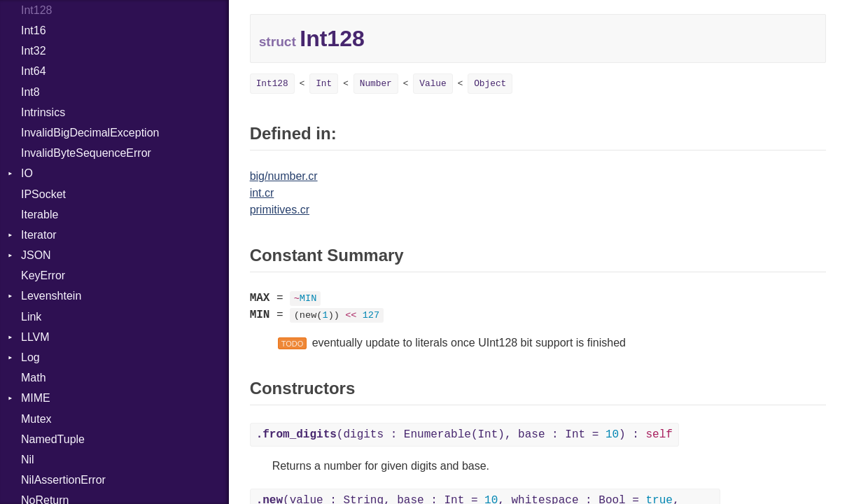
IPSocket (43, 194)
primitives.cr (280, 210)
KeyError (43, 275)
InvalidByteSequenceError (86, 153)
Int (324, 84)
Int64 (34, 71)
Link (31, 317)
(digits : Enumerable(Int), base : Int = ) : (464, 435)
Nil (28, 460)
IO (27, 173)
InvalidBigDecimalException (90, 133)
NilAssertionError (63, 480)
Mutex (36, 419)
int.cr (262, 193)
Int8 (30, 92)
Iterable (40, 215)
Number (376, 84)
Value (433, 84)
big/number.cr (284, 176)
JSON (36, 255)
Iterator (39, 235)
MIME (36, 398)
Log (30, 357)
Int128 (272, 84)
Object (490, 84)
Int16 (34, 30)
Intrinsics (43, 112)
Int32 (34, 51)
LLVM (35, 337)
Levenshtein (51, 296)
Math (34, 378)
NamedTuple (53, 439)
